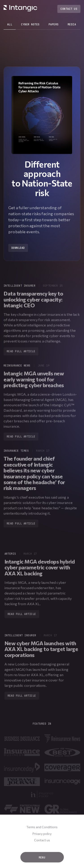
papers (54, 24)
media (72, 24)
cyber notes (30, 24)
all (10, 24)
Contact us (42, 840)
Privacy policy (42, 834)
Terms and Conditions (42, 827)
